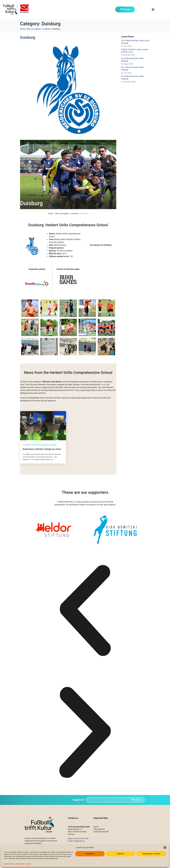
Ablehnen (121, 854)
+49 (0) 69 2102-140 (81, 839)
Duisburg (28, 37)
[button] (165, 848)
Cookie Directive (9, 864)
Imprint (28, 864)
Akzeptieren (90, 854)
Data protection (20, 864)
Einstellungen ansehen (151, 854)
